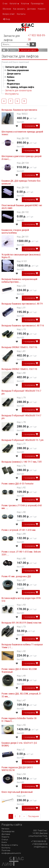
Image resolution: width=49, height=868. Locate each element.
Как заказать (19, 9)
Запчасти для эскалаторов (18, 90)
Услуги (24, 4)
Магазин (5, 829)
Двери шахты (14, 74)
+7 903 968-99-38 (37, 37)
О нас (5, 4)
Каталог (13, 4)
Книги (4, 842)
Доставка (31, 9)
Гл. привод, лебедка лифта (21, 87)
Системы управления (18, 70)
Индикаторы (13, 84)
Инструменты (12, 94)
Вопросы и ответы (10, 845)
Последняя (33, 816)
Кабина (11, 77)
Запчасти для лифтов (28, 50)
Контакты (21, 14)
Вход (6, 19)
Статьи (5, 840)
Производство (37, 4)
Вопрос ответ (9, 14)
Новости (42, 9)
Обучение (7, 9)
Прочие (11, 80)
